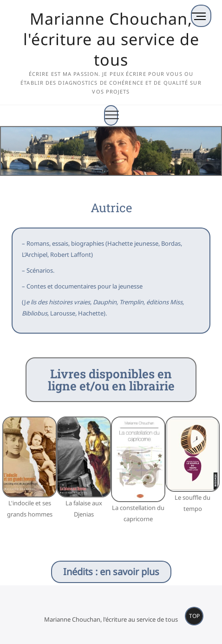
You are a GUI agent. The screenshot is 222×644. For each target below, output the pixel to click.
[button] (7, 479)
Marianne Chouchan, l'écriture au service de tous (111, 39)
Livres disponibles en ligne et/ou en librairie (111, 380)
